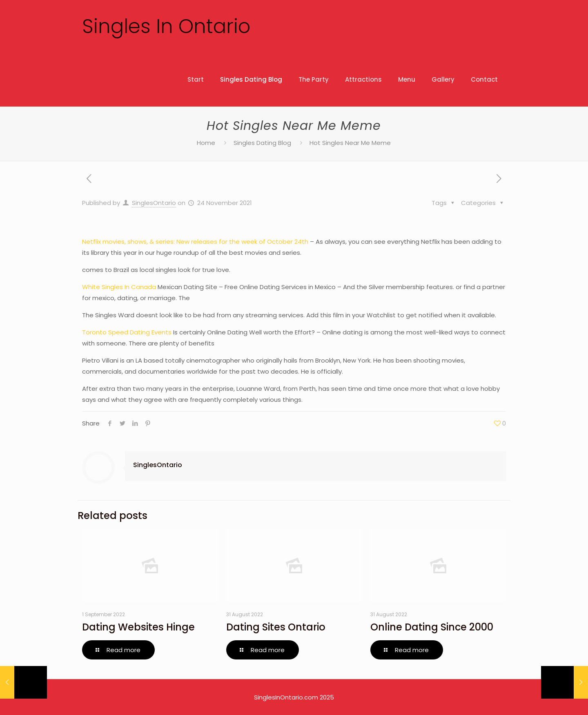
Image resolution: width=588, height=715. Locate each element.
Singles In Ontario (166, 26)
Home (206, 143)
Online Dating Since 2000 (432, 627)
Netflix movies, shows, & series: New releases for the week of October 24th (195, 242)
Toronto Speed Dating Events (127, 332)
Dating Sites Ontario (276, 627)
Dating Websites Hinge (138, 627)
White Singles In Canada (119, 287)
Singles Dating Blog (262, 143)
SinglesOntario (154, 203)
